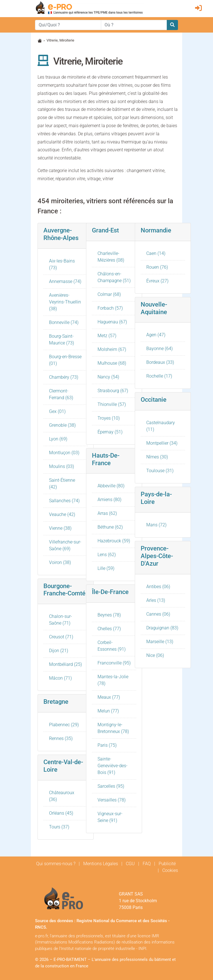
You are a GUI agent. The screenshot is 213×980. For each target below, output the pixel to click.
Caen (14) (156, 253)
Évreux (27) (157, 281)
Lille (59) (106, 568)
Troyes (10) (109, 418)
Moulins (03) (62, 466)
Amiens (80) (109, 500)
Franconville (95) (114, 663)
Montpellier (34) (162, 443)
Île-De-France (110, 592)
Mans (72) (156, 525)
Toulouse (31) (160, 471)
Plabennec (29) (64, 725)
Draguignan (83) (162, 628)
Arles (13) (156, 600)
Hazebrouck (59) (114, 541)
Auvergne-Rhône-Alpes (61, 234)
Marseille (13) (160, 642)
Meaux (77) (109, 697)
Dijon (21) (59, 651)
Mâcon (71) (60, 678)
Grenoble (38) (62, 425)
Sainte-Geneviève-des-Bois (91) (113, 766)
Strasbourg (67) (113, 391)
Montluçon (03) (64, 453)
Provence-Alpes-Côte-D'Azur (157, 556)
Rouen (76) (157, 267)
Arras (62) (107, 513)
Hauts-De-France (106, 459)
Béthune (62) (110, 527)
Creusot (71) (61, 637)
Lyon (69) (58, 439)
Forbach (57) (110, 308)
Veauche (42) (62, 514)
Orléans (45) (61, 813)
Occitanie (154, 399)
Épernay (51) (110, 432)
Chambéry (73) (64, 377)
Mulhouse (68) (112, 363)
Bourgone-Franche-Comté (64, 590)
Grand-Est (105, 230)
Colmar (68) (109, 294)
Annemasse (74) (65, 281)
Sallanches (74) (64, 501)
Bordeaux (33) (160, 362)
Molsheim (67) (112, 349)
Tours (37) (59, 827)
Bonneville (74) (64, 322)
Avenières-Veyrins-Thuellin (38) (65, 302)
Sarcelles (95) (111, 786)
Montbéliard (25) (65, 664)
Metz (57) (107, 336)
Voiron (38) (60, 562)
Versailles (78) (112, 800)
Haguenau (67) (112, 322)
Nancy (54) (108, 377)
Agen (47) (156, 335)
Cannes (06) (158, 614)
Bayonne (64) (159, 349)
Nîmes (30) (157, 457)
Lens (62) (107, 555)
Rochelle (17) (159, 376)
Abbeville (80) (111, 486)
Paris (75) (107, 745)
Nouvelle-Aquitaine (154, 308)
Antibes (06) (158, 587)
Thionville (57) (112, 404)
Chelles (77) (109, 629)
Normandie (156, 230)
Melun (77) (108, 711)
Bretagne (56, 702)
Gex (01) (57, 411)
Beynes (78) (109, 615)
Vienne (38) (60, 528)
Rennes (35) (61, 738)
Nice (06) (155, 655)
